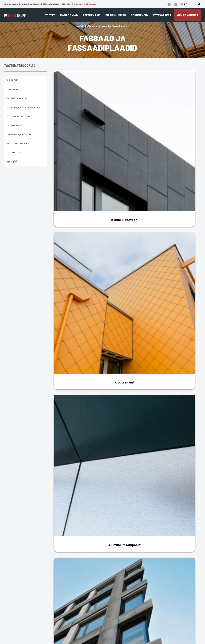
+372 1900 (65, 4)
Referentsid (92, 15)
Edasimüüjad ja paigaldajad (122, 620)
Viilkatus (12, 80)
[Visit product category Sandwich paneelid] (78, 241)
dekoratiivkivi (184, 553)
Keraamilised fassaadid (72, 514)
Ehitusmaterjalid (18, 143)
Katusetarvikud (17, 98)
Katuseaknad (15, 125)
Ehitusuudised (116, 15)
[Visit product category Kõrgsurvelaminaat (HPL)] (127, 241)
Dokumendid (139, 15)
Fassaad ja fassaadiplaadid (24, 107)
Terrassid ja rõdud (19, 134)
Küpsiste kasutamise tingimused (37, 607)
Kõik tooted (92, 26)
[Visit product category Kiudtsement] (127, 102)
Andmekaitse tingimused (32, 602)
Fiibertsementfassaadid (71, 452)
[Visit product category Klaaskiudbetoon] (78, 102)
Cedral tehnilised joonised (120, 634)
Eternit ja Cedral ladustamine (122, 624)
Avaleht (80, 26)
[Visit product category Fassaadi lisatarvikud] (177, 241)
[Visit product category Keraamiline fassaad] (78, 171)
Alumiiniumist (65, 418)
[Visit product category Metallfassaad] (127, 171)
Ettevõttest (162, 15)
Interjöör (13, 162)
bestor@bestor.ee (88, 4)
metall (170, 553)
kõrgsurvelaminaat (68, 558)
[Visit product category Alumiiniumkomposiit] (177, 102)
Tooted (50, 15)
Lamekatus (13, 89)
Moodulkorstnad (18, 116)
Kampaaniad (69, 15)
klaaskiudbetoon (153, 553)
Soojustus (13, 152)
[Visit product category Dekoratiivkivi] (177, 171)
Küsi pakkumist (187, 15)
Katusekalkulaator (115, 606)
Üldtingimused (26, 611)
